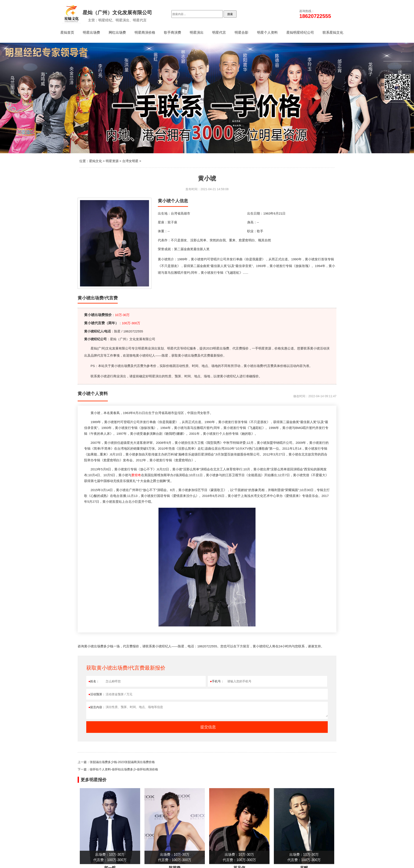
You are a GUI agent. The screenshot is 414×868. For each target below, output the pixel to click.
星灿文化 (96, 161)
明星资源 (112, 161)
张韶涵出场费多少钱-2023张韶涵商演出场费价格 (122, 762)
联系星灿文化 (333, 32)
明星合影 (241, 32)
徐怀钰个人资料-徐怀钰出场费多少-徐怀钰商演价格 (124, 769)
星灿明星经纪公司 (300, 32)
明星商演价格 (145, 32)
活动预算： (97, 694)
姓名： (94, 681)
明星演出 (197, 32)
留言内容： (97, 707)
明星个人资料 (267, 32)
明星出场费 (91, 32)
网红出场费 (117, 32)
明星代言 (219, 32)
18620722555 (397, 70)
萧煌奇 (136, 475)
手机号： (217, 681)
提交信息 (208, 727)
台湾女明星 (130, 161)
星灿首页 (67, 32)
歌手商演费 (172, 32)
